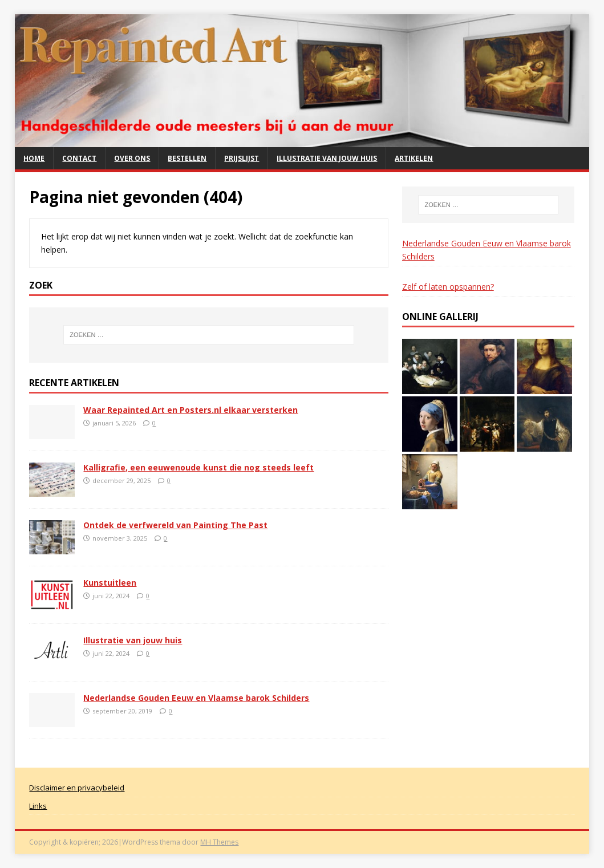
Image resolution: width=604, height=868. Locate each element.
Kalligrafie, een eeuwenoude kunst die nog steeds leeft (198, 467)
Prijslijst (242, 158)
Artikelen (414, 158)
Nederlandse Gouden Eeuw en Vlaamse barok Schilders (196, 698)
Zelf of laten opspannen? (448, 287)
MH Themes (219, 842)
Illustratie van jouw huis (327, 158)
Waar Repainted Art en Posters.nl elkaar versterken (190, 410)
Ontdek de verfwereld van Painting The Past (175, 525)
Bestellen (187, 158)
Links (38, 806)
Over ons (132, 158)
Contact (79, 158)
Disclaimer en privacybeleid (77, 788)
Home (34, 158)
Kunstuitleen (110, 583)
